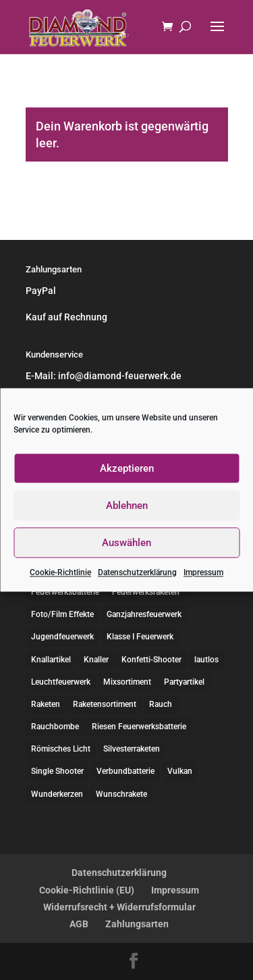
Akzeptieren (127, 468)
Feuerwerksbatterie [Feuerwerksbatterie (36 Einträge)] (65, 592)
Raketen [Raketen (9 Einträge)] (46, 704)
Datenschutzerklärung (137, 572)
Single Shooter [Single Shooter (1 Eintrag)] (57, 771)
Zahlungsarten (137, 924)
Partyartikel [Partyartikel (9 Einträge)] (184, 682)
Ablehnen (127, 506)
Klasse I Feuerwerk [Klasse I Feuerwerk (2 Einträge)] (140, 637)
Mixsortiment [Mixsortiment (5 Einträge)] (127, 682)
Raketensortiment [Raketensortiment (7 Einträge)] (105, 704)
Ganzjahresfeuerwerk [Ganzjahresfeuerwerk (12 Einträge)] (144, 614)
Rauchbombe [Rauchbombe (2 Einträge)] (55, 727)
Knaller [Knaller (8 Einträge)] (96, 660)
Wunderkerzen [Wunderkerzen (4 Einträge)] (57, 794)
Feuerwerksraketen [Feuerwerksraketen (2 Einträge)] (146, 592)
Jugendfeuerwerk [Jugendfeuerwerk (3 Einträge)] (62, 637)
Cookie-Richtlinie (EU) (87, 890)
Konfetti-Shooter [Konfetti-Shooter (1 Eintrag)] (151, 660)
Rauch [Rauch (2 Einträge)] (161, 704)
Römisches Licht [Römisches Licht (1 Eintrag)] (61, 749)
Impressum (203, 572)
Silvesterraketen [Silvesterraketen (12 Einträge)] (132, 749)
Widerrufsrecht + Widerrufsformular (119, 907)
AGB (79, 924)
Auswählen (126, 543)
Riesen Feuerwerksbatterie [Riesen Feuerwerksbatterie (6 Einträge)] (139, 727)
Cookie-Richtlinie (60, 572)
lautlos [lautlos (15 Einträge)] (206, 660)
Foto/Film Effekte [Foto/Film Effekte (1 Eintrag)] (62, 614)
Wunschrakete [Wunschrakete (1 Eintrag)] (121, 794)
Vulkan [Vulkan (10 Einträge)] (180, 771)
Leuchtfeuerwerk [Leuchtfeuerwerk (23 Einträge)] (61, 682)
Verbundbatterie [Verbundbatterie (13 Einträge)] (125, 771)
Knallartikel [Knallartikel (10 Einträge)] (51, 660)
